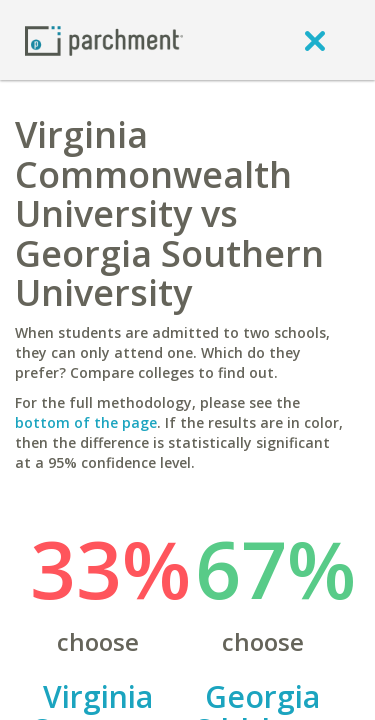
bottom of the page (86, 422)
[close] (315, 40)
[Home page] (104, 39)
